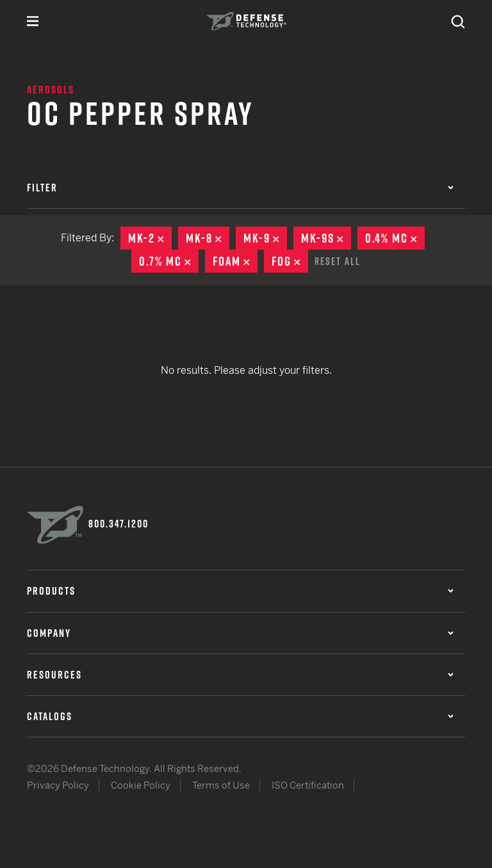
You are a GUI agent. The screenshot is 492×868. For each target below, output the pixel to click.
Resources (240, 673)
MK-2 (150, 238)
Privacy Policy (58, 784)
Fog (290, 261)
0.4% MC (395, 238)
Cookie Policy (141, 784)
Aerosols (51, 90)
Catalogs (240, 715)
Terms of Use (221, 784)
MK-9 (265, 238)
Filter (240, 188)
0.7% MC (169, 261)
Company (240, 632)
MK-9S (326, 238)
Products (240, 590)
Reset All (338, 261)
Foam (235, 261)
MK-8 (208, 238)
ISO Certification (308, 784)
